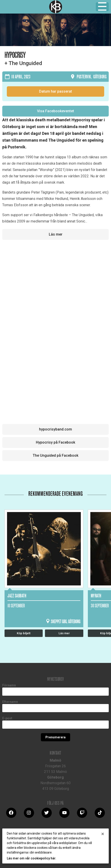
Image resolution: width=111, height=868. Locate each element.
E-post (7, 718)
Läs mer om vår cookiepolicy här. (32, 858)
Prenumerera (55, 737)
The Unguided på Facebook (55, 455)
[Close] (103, 834)
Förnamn (9, 685)
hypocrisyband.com (55, 429)
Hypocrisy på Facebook (55, 442)
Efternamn (10, 702)
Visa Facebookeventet (55, 111)
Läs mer (56, 234)
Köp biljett (24, 633)
